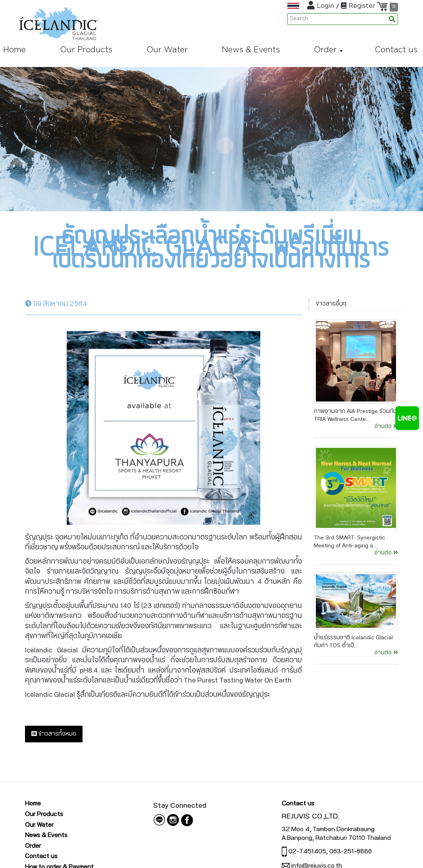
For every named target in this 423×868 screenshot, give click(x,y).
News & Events (46, 835)
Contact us (41, 856)
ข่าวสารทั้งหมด (54, 734)
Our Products (44, 814)
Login (322, 6)
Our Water (39, 825)
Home (33, 803)
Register (359, 6)
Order (33, 846)
